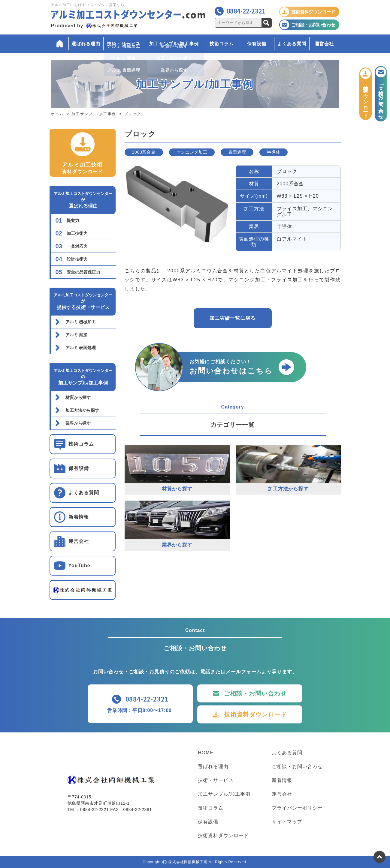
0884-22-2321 (246, 11)
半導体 (274, 152)
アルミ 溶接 (77, 335)
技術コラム (222, 44)
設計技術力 (77, 259)
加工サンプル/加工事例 (174, 44)
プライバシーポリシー (297, 808)
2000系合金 (144, 152)
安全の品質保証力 (83, 272)
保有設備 (257, 44)
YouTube (79, 566)
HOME (206, 753)
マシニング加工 (192, 152)
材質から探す (78, 397)
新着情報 (79, 517)
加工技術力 (77, 233)
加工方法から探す (82, 410)
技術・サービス (124, 44)
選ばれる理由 (86, 44)
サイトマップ (287, 822)
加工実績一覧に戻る (233, 318)
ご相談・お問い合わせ (255, 693)
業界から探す (78, 423)
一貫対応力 (77, 246)
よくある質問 (292, 44)
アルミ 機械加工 (81, 322)
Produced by (94, 26)
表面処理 (237, 152)
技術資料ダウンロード (255, 714)
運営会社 (324, 44)
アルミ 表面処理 (81, 348)
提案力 (73, 220)
